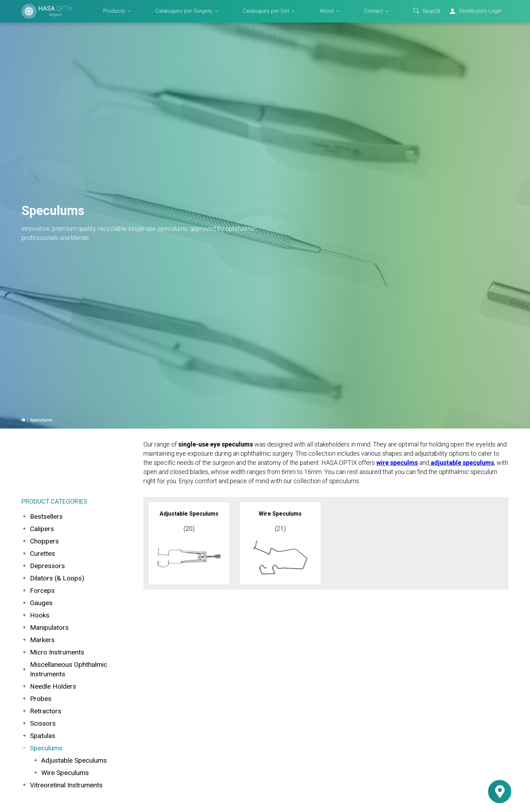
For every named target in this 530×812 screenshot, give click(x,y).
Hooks (35, 615)
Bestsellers (42, 516)
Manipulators (45, 628)
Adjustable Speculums (70, 760)
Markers (38, 640)
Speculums (42, 748)
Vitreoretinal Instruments (62, 785)
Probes (36, 699)
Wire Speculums (61, 773)
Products (114, 11)
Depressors (43, 566)
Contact (374, 11)
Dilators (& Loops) (53, 578)
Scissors (39, 723)
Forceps (38, 590)
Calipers (38, 529)
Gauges (37, 603)
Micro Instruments (53, 652)
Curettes (38, 553)
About (327, 11)
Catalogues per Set (266, 11)
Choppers (40, 541)
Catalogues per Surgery (184, 11)
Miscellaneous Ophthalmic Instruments (64, 669)
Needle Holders (49, 686)
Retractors (41, 711)
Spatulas (38, 736)
